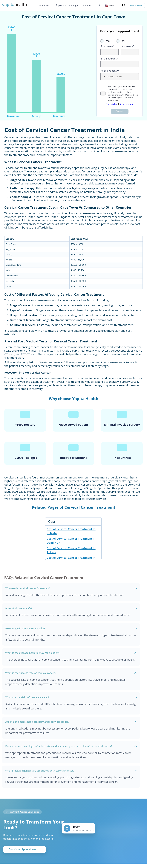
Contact (87, 5)
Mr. (105, 41)
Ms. (121, 41)
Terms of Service (127, 104)
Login (98, 5)
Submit (120, 111)
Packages (74, 5)
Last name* (127, 46)
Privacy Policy (111, 104)
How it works (45, 5)
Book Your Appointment (25, 849)
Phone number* (110, 71)
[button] (112, 5)
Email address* (109, 59)
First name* (107, 46)
